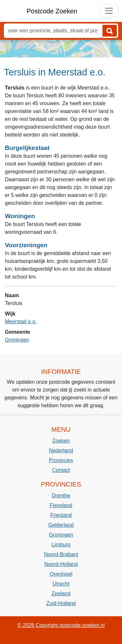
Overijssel (61, 574)
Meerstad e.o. (21, 322)
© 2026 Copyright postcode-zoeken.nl (61, 625)
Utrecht (61, 584)
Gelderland (61, 525)
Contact (61, 470)
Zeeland (61, 594)
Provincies (61, 460)
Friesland (61, 515)
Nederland (61, 451)
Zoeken (61, 441)
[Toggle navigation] (109, 11)
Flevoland (61, 505)
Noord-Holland (61, 564)
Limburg (61, 545)
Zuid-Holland (61, 603)
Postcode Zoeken (52, 11)
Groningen (17, 340)
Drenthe (61, 496)
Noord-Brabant (61, 554)
